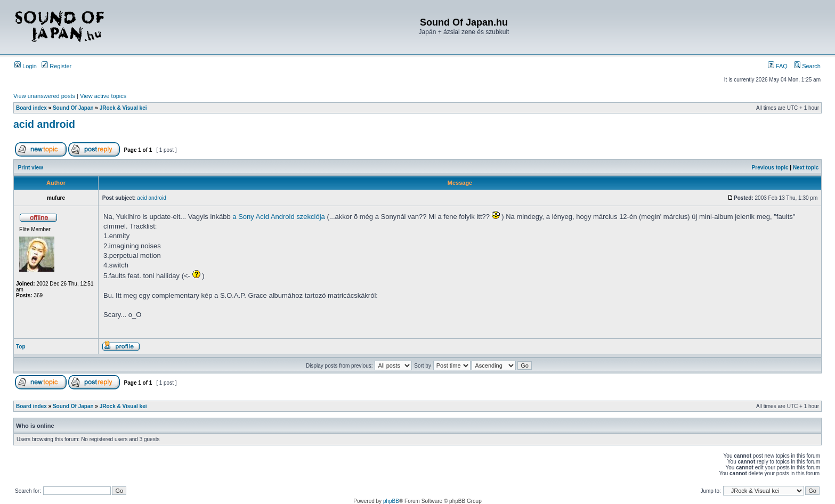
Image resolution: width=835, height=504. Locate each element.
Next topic (806, 168)
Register (56, 66)
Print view (31, 168)
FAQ (778, 66)
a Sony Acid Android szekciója (278, 217)
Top (21, 347)
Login (26, 66)
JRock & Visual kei (123, 108)
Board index (31, 108)
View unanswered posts (44, 96)
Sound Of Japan (73, 108)
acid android (44, 124)
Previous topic (770, 168)
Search (807, 66)
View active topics (103, 96)
